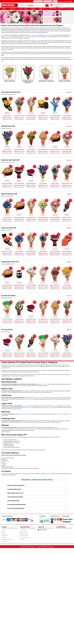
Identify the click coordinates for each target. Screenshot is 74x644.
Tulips (36, 37)
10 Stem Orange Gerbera (19, 150)
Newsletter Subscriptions (8, 539)
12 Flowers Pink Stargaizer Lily (19, 354)
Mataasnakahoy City (33, 429)
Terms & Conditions (24, 537)
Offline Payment (23, 532)
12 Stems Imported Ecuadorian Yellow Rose (31, 150)
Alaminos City (25, 406)
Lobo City (17, 429)
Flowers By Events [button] (14, 9)
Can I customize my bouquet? (15, 497)
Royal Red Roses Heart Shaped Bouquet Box (31, 184)
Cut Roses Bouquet (35, 35)
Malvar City (25, 429)
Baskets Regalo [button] (35, 9)
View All (69, 92)
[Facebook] (52, 519)
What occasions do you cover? (15, 493)
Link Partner (5, 541)
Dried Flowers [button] (28, 9)
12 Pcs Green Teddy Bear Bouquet (7, 320)
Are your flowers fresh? (13, 501)
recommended (38, 1)
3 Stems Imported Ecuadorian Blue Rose (55, 184)
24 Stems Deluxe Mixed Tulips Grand (43, 218)
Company (4, 527)
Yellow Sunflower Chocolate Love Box (7, 116)
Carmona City (40, 398)
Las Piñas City (44, 384)
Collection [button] (70, 9)
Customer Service (61, 527)
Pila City (51, 407)
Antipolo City (22, 414)
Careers (4, 534)
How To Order (23, 530)
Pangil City (46, 407)
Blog (3, 532)
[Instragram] (58, 519)
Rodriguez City (59, 414)
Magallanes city (29, 399)
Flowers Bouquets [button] (6, 9)
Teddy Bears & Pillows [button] (44, 9)
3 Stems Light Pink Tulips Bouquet (67, 320)
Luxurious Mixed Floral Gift (43, 150)
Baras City (27, 414)
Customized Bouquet (57, 4)
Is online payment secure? (14, 489)
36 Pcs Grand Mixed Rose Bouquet (67, 150)
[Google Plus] (52, 522)
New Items (55, 1)
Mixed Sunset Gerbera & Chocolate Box (7, 252)
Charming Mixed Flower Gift (31, 116)
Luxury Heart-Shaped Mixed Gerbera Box (67, 252)
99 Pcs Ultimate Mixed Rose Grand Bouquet (19, 184)
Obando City (4, 392)
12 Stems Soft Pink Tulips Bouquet (19, 116)
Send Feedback (42, 530)
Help (71, 1)
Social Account (55, 516)
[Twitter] (55, 519)
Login (60, 1)
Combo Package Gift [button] (53, 9)
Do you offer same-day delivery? (16, 508)
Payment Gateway (7, 516)
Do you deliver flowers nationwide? (17, 504)
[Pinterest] (61, 519)
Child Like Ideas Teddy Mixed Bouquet (43, 286)
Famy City (55, 406)
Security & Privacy (24, 535)
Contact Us (41, 527)
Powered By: (66, 516)
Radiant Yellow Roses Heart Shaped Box (43, 116)
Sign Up (66, 1)
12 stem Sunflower (67, 285)
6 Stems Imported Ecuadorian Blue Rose (7, 150)
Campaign (22, 539)
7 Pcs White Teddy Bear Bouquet (31, 286)
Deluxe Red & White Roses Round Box (19, 286)
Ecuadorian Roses (48, 35)
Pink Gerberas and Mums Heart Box (55, 150)
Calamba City (42, 406)
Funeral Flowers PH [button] (63, 9)
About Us (4, 530)
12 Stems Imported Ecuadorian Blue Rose (67, 116)
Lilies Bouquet (26, 37)
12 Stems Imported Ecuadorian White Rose (19, 320)
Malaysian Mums (5, 37)
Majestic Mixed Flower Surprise (55, 286)
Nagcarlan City (28, 407)
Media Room (5, 535)
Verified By (42, 516)
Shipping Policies (24, 534)
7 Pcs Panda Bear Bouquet (55, 116)
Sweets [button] (21, 9)
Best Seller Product (48, 1)
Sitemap (4, 537)
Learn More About (25, 527)
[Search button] (47, 6)
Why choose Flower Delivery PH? (16, 485)
